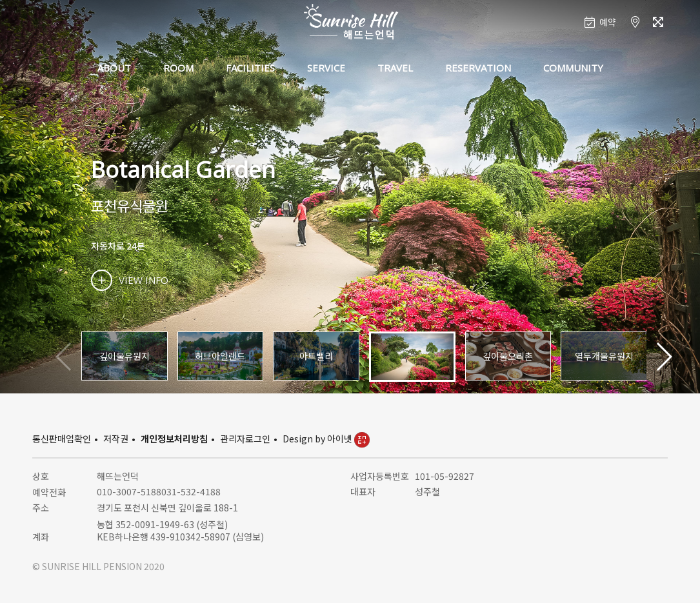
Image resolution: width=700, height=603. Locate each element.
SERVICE (326, 68)
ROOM (178, 68)
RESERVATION (478, 68)
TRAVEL (395, 68)
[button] (664, 357)
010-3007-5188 (129, 491)
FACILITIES (250, 68)
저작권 (116, 439)
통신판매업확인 (62, 439)
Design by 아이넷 (326, 439)
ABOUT (114, 68)
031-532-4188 (191, 491)
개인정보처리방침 (174, 439)
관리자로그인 (245, 439)
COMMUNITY (573, 68)
